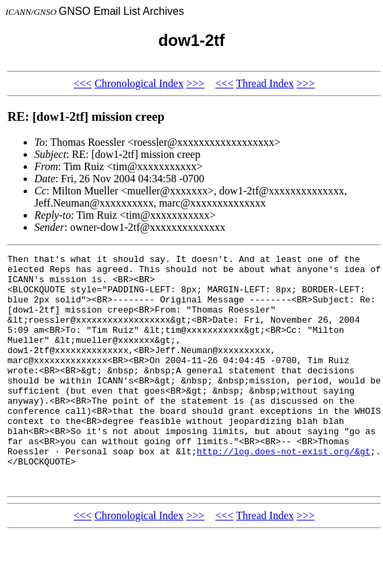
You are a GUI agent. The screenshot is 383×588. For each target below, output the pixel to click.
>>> (195, 83)
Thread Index (265, 83)
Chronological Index (139, 83)
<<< (83, 83)
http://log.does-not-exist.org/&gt (284, 491)
